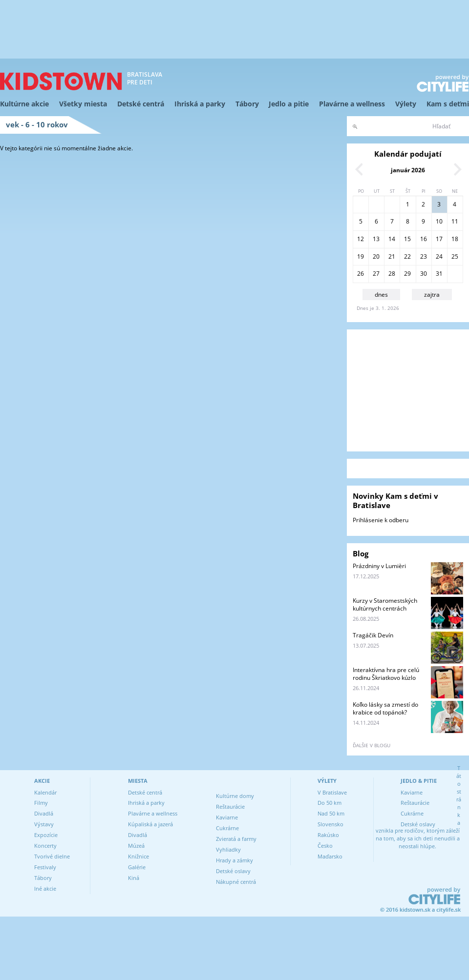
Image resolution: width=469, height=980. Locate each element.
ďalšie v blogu (372, 745)
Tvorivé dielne (52, 856)
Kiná (134, 878)
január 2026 (408, 170)
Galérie (137, 867)
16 (424, 239)
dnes (381, 295)
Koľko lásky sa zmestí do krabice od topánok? (385, 708)
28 (392, 274)
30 (424, 274)
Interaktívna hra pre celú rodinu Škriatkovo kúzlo (386, 674)
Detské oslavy (233, 871)
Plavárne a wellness (352, 104)
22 (407, 256)
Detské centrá (141, 104)
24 (439, 256)
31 (439, 274)
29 (407, 274)
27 (376, 274)
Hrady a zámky (234, 860)
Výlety (406, 104)
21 (392, 256)
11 (455, 221)
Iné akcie (45, 888)
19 (361, 256)
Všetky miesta (83, 104)
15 (407, 239)
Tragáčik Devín (373, 635)
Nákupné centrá (236, 882)
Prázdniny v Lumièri (379, 566)
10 (439, 221)
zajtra (432, 295)
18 (455, 239)
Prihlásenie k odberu (381, 520)
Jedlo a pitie (289, 104)
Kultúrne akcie (24, 104)
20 (376, 256)
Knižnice (139, 856)
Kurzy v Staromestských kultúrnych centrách (385, 604)
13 (376, 239)
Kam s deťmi (448, 104)
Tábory (247, 104)
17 (439, 239)
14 (392, 239)
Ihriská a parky (200, 104)
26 (361, 274)
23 (424, 256)
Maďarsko (330, 856)
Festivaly (45, 867)
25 (455, 256)
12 (361, 239)
